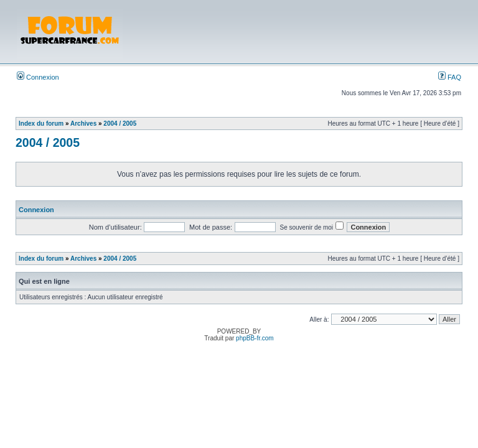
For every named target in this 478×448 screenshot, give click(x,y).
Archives (83, 124)
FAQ (450, 77)
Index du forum (41, 124)
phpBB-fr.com (255, 338)
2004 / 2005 (120, 124)
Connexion (38, 77)
